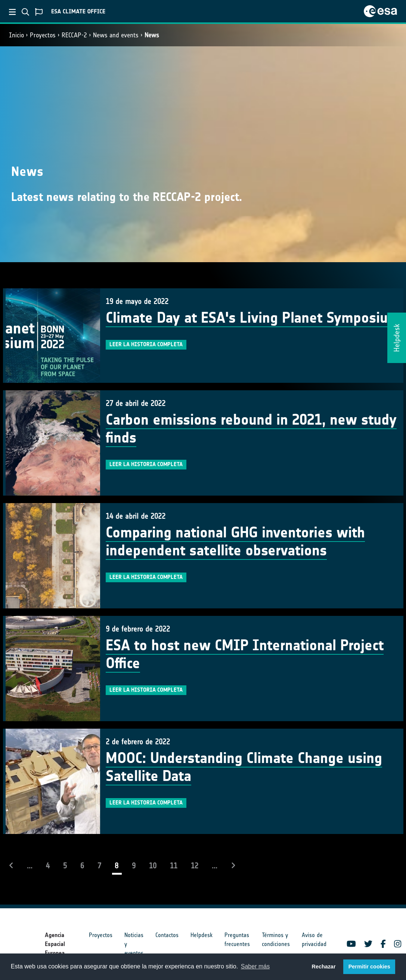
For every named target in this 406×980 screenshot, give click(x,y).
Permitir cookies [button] (369, 967)
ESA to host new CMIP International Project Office (245, 654)
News (152, 35)
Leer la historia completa (146, 344)
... (30, 866)
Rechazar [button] (323, 967)
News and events (116, 35)
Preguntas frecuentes (237, 939)
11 (174, 866)
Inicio (16, 35)
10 (153, 866)
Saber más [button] (255, 966)
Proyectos (43, 35)
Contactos (167, 935)
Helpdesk (202, 935)
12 (195, 866)
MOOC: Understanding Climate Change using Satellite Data (244, 767)
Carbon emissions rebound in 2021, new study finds (251, 429)
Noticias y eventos (134, 944)
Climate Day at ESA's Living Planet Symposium (253, 318)
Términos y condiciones (276, 939)
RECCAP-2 (74, 35)
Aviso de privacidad (314, 939)
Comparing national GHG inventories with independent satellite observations (235, 542)
